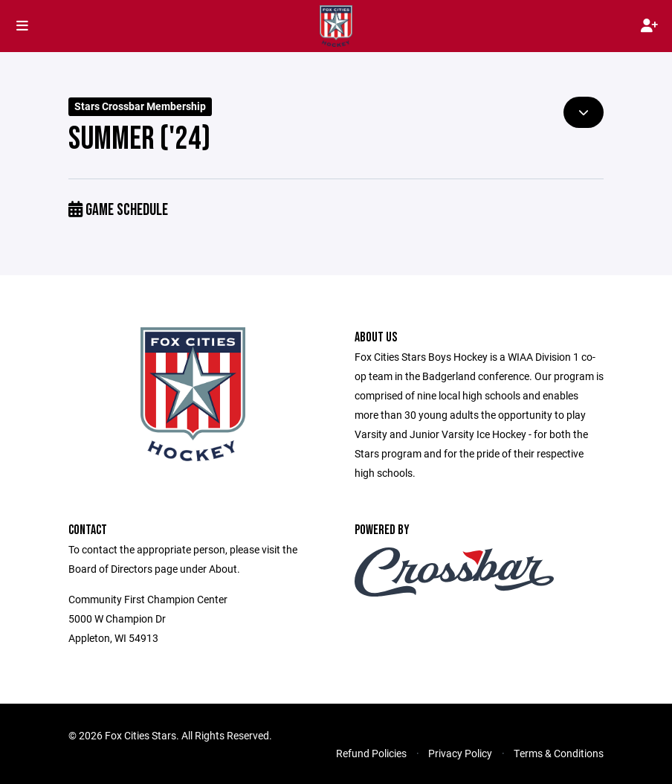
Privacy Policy (460, 753)
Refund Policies (371, 753)
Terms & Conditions (559, 753)
